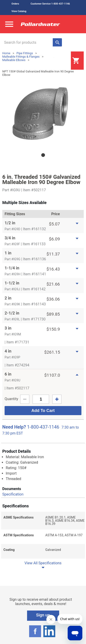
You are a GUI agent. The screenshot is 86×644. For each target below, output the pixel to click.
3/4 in (10, 238)
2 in (8, 298)
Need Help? (14, 427)
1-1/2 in (12, 283)
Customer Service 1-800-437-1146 (50, 4)
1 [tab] (43, 155)
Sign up (43, 615)
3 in (8, 328)
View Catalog (19, 11)
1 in (8, 253)
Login (59, 61)
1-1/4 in (12, 268)
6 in (8, 374)
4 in (8, 351)
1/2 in (10, 223)
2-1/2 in (12, 313)
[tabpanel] (43, 113)
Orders (15, 4)
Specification (13, 494)
